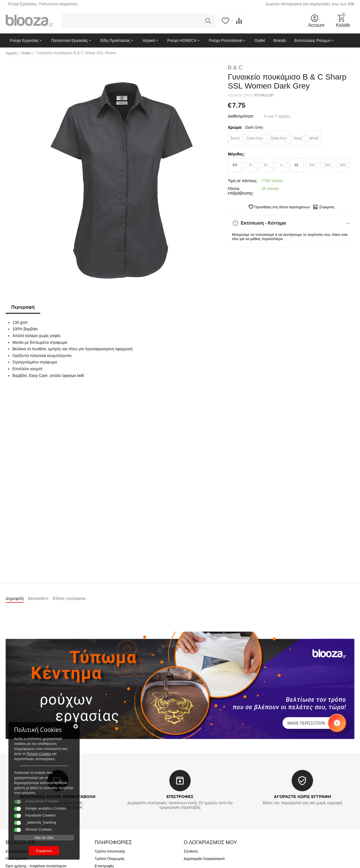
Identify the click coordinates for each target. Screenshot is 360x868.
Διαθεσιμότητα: (241, 116)
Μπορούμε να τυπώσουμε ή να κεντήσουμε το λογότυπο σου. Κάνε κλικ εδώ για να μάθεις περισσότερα (290, 237)
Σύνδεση (191, 851)
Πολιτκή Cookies (39, 754)
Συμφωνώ (44, 851)
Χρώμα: (235, 127)
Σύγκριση (324, 207)
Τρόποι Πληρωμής (110, 859)
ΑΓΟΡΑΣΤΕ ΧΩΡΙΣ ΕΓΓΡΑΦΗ (302, 796)
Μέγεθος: (236, 154)
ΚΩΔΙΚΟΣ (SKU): (241, 95)
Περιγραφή (23, 307)
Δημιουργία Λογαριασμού (204, 859)
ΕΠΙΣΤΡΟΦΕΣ (180, 796)
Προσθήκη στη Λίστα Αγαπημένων (279, 207)
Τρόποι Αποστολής (110, 851)
